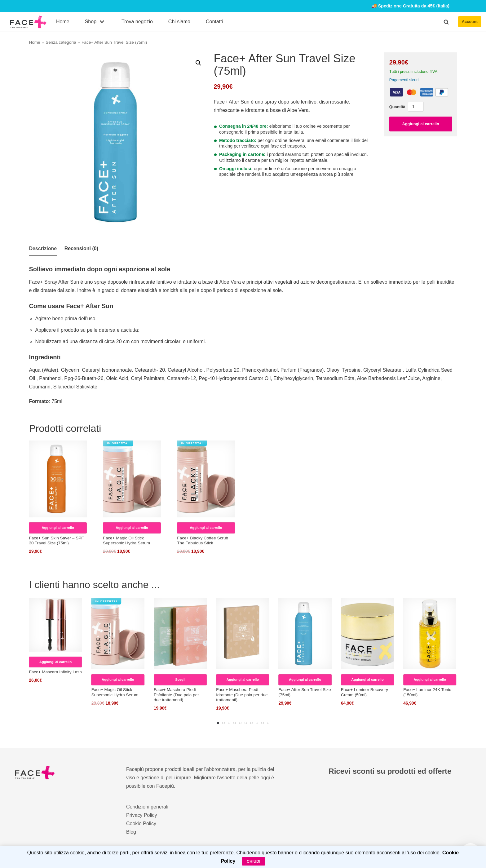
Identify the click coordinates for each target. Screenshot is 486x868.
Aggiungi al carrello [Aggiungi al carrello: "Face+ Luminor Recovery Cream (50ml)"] (367, 680)
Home (63, 22)
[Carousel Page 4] (235, 723)
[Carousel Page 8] (257, 723)
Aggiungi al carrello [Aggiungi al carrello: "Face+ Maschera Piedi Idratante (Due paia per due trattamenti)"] (243, 680)
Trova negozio (137, 22)
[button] (446, 22)
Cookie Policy (141, 824)
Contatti (214, 22)
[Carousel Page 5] (240, 723)
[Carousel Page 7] (251, 723)
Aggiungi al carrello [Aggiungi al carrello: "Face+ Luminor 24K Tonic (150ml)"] (430, 680)
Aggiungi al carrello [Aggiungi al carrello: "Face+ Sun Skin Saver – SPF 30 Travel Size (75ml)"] (58, 528)
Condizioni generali (147, 807)
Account (470, 22)
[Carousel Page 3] (229, 723)
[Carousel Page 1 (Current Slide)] (218, 723)
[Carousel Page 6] (246, 723)
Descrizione (43, 248)
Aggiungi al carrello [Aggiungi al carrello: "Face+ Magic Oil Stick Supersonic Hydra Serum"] (132, 528)
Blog (131, 832)
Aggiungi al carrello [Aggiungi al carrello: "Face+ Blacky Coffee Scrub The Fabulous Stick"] (206, 528)
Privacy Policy (142, 815)
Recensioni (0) (81, 248)
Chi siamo (179, 22)
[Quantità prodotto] (416, 107)
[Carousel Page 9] (263, 723)
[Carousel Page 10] (268, 723)
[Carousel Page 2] (223, 723)
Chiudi (254, 861)
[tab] (43, 249)
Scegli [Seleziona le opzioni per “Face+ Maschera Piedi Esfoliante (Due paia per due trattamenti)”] (180, 680)
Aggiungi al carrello (420, 124)
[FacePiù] (28, 22)
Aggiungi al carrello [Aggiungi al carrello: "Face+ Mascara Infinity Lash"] (55, 662)
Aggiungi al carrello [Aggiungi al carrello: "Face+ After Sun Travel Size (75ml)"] (305, 680)
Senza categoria (61, 42)
